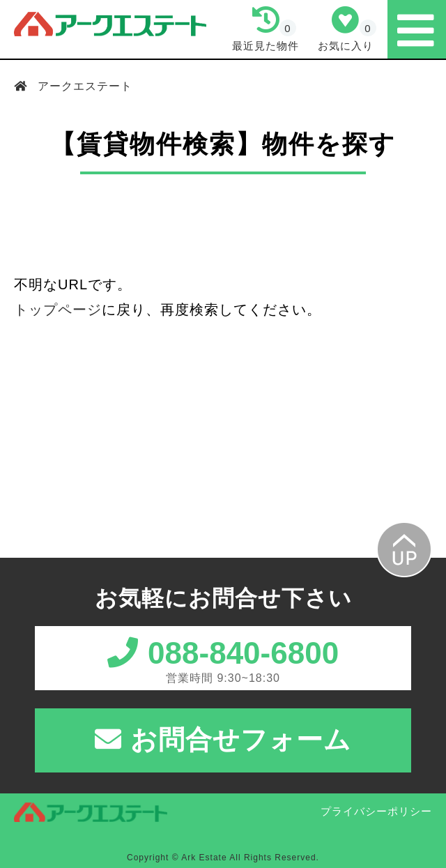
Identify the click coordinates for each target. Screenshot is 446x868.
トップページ (58, 310)
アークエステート (83, 86)
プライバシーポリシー (376, 811)
